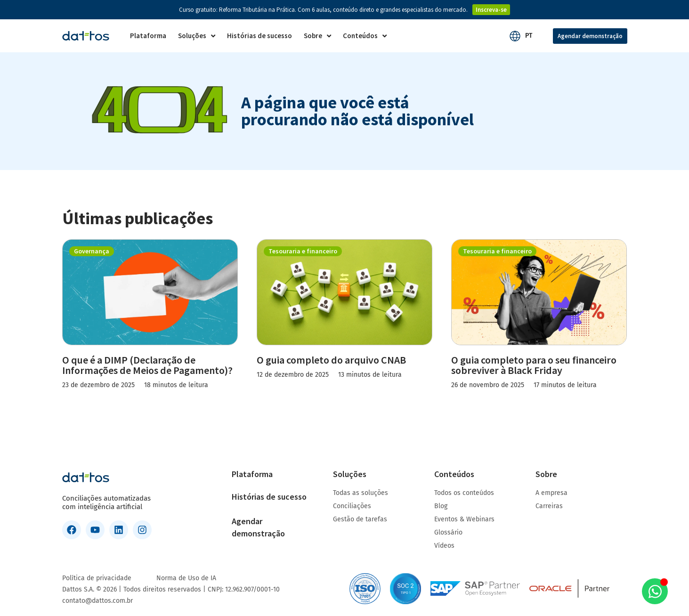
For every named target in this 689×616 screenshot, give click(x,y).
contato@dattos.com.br (97, 601)
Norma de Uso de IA (186, 578)
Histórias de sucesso (269, 497)
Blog (441, 506)
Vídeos (444, 546)
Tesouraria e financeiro (303, 251)
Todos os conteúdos (464, 493)
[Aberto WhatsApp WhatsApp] (655, 591)
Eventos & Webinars (464, 519)
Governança (92, 251)
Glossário (448, 532)
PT (529, 36)
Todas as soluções (361, 493)
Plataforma (252, 474)
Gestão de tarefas (360, 519)
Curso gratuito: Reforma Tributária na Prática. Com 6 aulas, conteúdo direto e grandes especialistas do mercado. (323, 10)
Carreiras (549, 506)
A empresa (551, 493)
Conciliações (352, 506)
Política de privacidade (97, 578)
